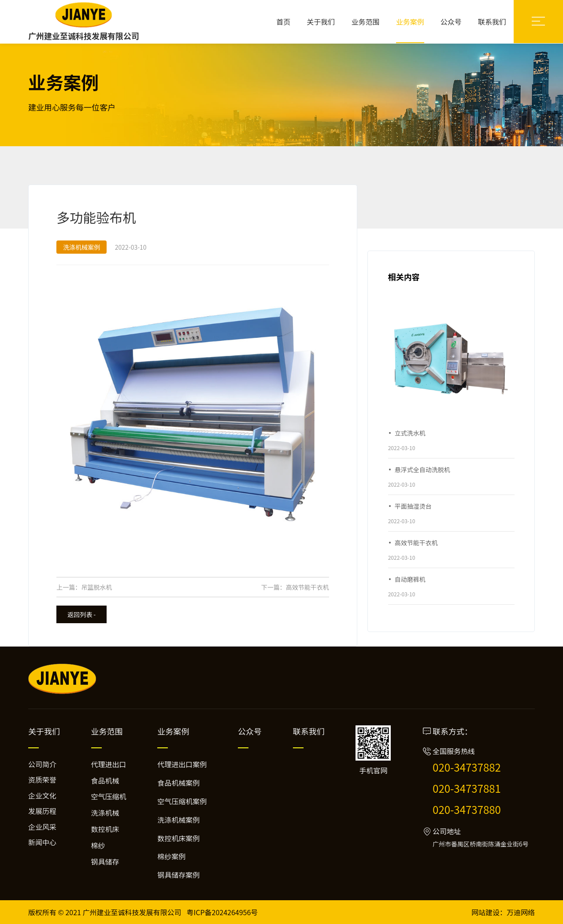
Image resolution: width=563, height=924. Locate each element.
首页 (283, 22)
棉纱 (98, 845)
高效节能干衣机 (307, 587)
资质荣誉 (42, 780)
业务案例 (410, 22)
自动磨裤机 (410, 579)
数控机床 (105, 829)
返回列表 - (81, 614)
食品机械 (105, 780)
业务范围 (366, 22)
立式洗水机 (410, 433)
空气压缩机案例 (182, 801)
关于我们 (321, 22)
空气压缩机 (109, 796)
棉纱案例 (171, 856)
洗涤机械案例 (178, 820)
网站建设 (485, 912)
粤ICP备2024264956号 (222, 912)
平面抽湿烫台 (413, 506)
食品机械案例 (178, 783)
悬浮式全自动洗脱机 (422, 469)
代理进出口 (109, 764)
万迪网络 (521, 912)
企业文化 (42, 795)
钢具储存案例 (178, 875)
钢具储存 (105, 861)
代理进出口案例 (182, 764)
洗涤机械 (105, 813)
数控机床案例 (178, 838)
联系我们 (492, 22)
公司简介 (42, 764)
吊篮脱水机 (96, 587)
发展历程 (42, 811)
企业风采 (42, 827)
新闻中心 (42, 842)
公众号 (451, 22)
